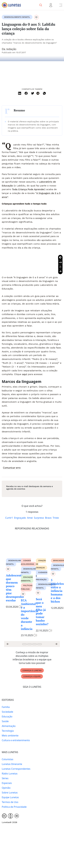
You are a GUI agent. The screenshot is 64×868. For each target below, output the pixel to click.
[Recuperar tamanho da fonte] (60, 267)
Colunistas (8, 759)
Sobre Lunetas (10, 793)
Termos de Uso (10, 802)
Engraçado (20, 518)
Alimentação (9, 726)
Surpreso (39, 518)
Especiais (7, 783)
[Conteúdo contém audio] (21, 607)
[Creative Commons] (4, 816)
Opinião (6, 788)
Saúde (5, 721)
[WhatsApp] (44, 93)
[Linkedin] (20, 93)
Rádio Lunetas (10, 774)
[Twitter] (33, 93)
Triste (56, 518)
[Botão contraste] (60, 257)
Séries (5, 778)
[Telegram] (38, 93)
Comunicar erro (12, 468)
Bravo (48, 518)
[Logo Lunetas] (11, 5)
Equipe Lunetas (10, 797)
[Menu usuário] (51, 5)
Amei (30, 518)
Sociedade (7, 712)
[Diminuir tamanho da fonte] (60, 262)
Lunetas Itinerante (12, 764)
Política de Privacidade (14, 807)
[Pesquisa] (41, 5)
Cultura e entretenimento (16, 740)
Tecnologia (8, 731)
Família (6, 707)
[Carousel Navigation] (32, 644)
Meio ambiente (10, 736)
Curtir (9, 518)
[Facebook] (26, 93)
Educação (7, 717)
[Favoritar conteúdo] (36, 17)
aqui (25, 374)
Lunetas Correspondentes (16, 769)
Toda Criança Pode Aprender (28, 189)
